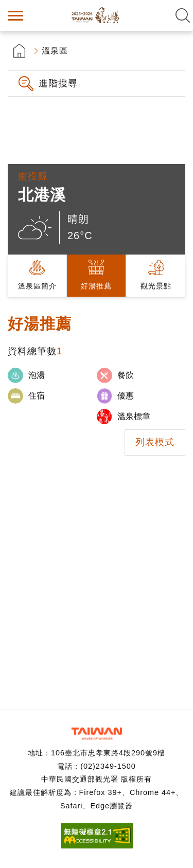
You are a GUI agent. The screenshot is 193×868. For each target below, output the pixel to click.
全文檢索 (183, 15)
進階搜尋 (58, 83)
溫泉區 (55, 51)
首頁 (19, 51)
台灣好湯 (97, 15)
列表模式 (155, 442)
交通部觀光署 (97, 734)
